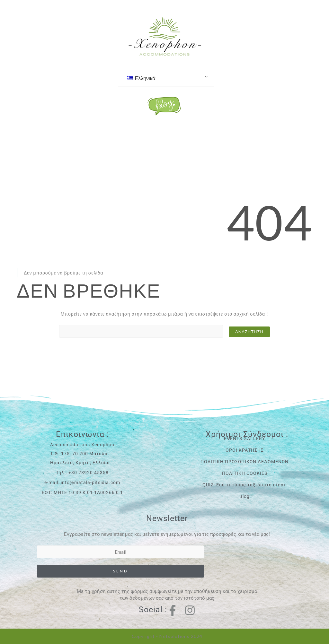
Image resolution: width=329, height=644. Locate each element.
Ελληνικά (141, 78)
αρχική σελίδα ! (251, 314)
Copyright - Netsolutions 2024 (167, 636)
